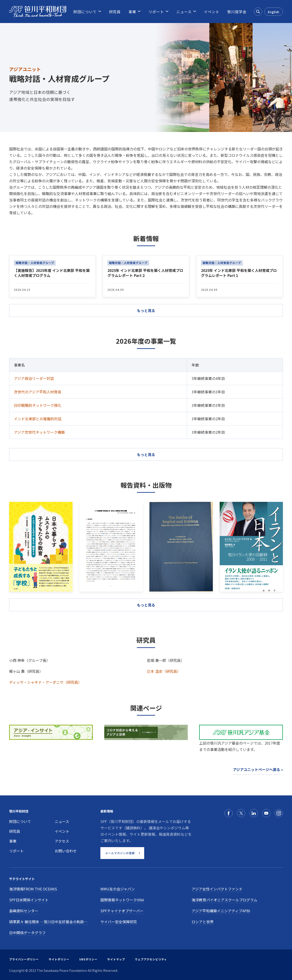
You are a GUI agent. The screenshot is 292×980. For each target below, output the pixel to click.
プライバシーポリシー (24, 959)
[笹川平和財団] (38, 12)
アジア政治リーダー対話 (34, 378)
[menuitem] (85, 12)
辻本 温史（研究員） (164, 671)
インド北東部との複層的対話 (38, 419)
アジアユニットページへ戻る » (258, 769)
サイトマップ (116, 959)
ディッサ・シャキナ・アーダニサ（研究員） (45, 682)
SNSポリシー (88, 959)
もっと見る (146, 454)
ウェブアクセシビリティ (151, 959)
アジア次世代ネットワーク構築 (39, 432)
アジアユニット (25, 69)
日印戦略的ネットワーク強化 (38, 405)
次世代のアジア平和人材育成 (38, 392)
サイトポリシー (59, 959)
